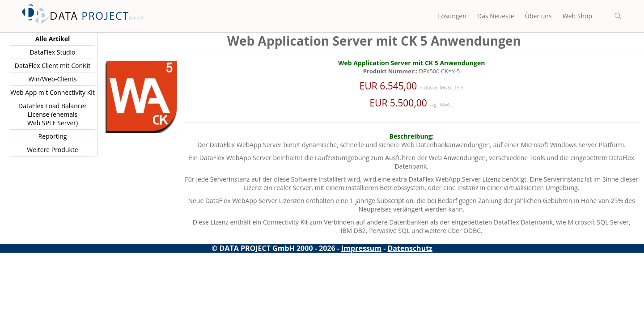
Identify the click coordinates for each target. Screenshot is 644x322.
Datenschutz (410, 248)
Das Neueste (496, 16)
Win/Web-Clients (52, 79)
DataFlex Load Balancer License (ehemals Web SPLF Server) (53, 114)
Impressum (361, 248)
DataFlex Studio (52, 52)
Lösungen (452, 16)
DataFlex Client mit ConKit (53, 66)
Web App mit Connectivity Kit (53, 92)
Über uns (538, 16)
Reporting (53, 136)
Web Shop (577, 16)
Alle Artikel (53, 39)
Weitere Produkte (52, 150)
